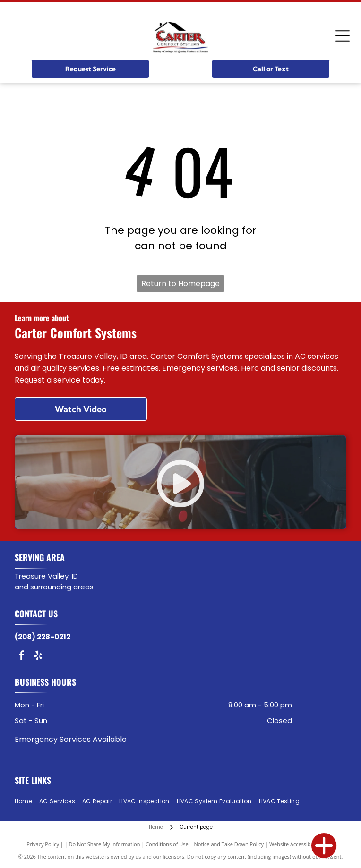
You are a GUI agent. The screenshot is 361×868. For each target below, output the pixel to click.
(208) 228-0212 (43, 637)
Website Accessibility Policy (302, 844)
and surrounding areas (54, 587)
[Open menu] (343, 36)
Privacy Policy (43, 844)
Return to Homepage (180, 284)
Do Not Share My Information (105, 844)
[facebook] (22, 657)
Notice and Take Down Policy (229, 844)
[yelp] (38, 657)
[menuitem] (27, 802)
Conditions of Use (167, 844)
